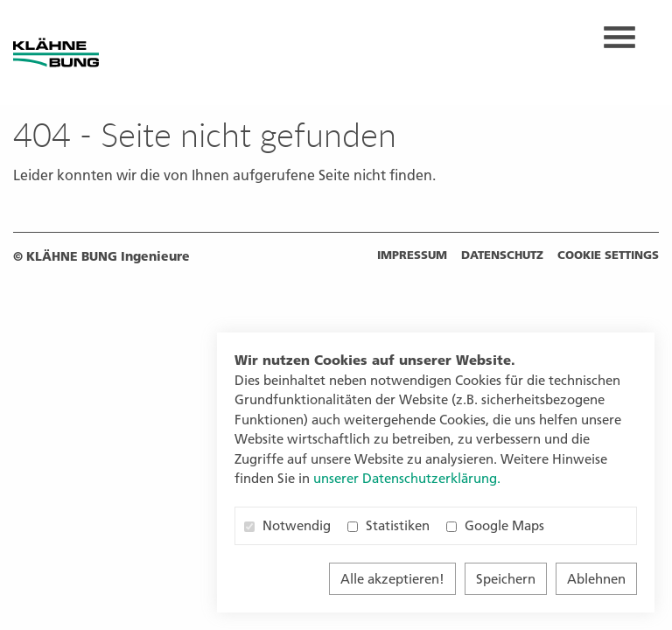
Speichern (506, 579)
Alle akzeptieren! (392, 579)
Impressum (412, 255)
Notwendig (287, 525)
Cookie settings (608, 255)
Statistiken (388, 525)
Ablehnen (596, 579)
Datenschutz (502, 255)
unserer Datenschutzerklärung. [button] (407, 478)
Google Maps (495, 525)
